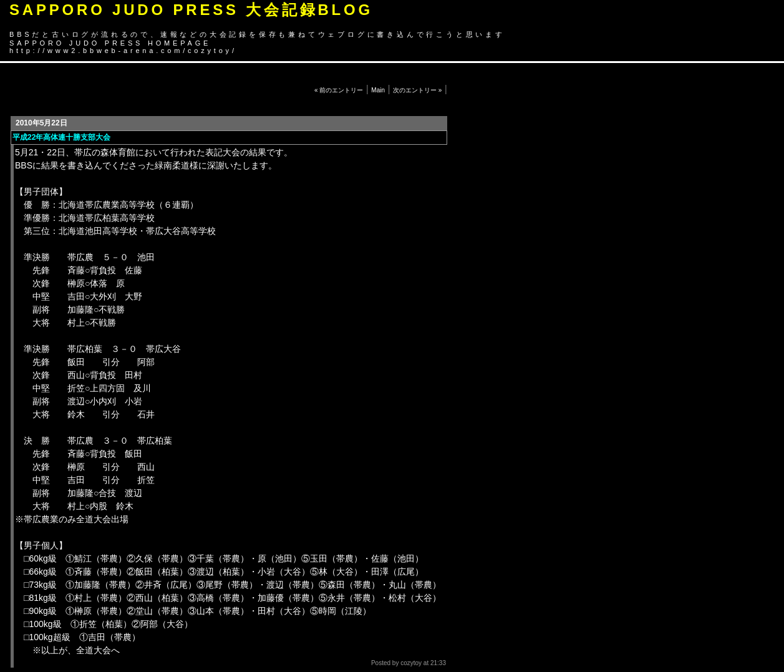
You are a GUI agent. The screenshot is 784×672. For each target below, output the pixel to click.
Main (378, 90)
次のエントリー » (417, 90)
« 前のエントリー (339, 90)
